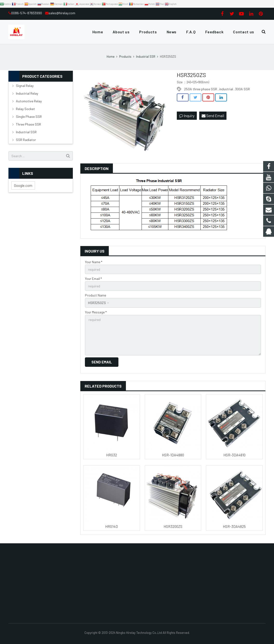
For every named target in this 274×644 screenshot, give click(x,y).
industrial (226, 89)
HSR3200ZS (173, 526)
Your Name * (94, 262)
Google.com (23, 185)
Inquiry (187, 116)
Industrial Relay (27, 93)
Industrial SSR (26, 132)
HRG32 (112, 455)
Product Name (96, 295)
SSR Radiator (26, 140)
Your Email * (93, 279)
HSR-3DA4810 (234, 455)
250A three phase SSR (201, 89)
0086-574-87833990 (27, 13)
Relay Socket (25, 109)
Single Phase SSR (29, 117)
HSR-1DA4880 (173, 455)
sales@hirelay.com (62, 13)
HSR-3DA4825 (234, 526)
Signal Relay (25, 86)
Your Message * (96, 312)
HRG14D (112, 526)
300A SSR (243, 89)
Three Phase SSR (28, 124)
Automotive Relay (29, 101)
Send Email (213, 116)
